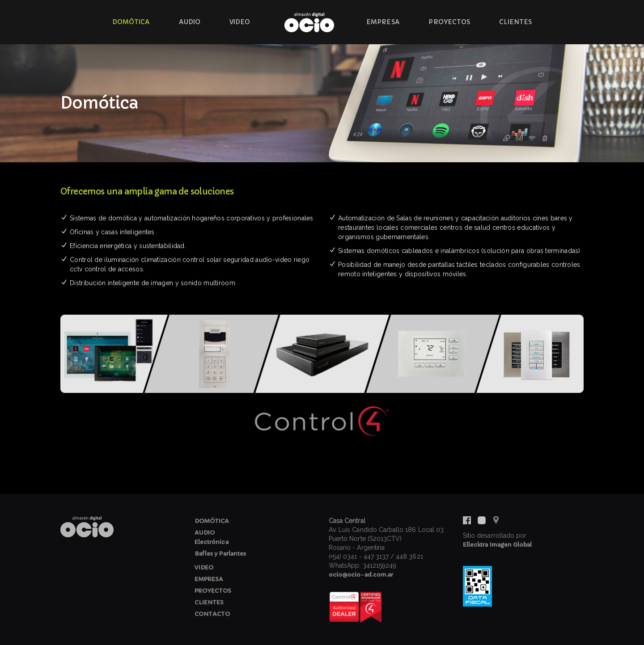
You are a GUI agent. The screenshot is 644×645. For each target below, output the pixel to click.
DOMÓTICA (212, 521)
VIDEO (204, 567)
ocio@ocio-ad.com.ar (361, 575)
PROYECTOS (213, 591)
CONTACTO (212, 614)
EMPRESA (209, 579)
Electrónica (212, 542)
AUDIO (205, 533)
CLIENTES (209, 602)
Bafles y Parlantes (220, 554)
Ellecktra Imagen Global (497, 545)
